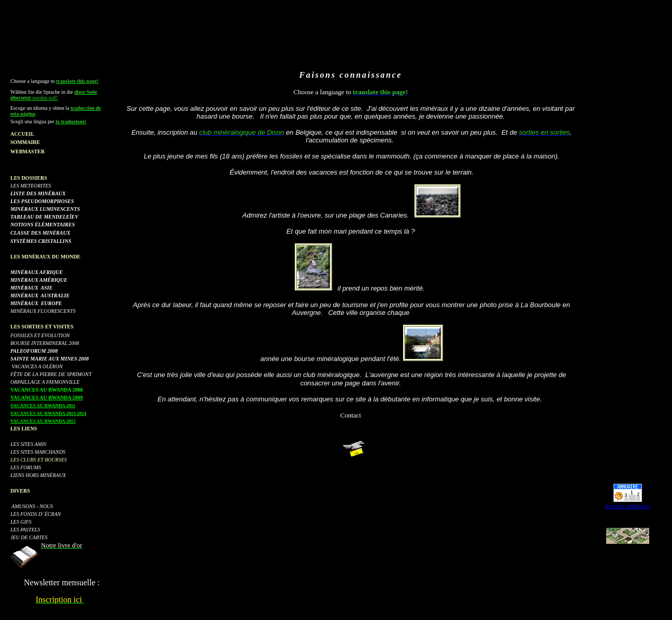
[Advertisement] (345, 45)
